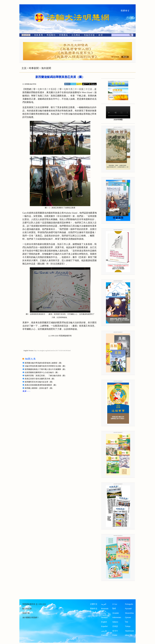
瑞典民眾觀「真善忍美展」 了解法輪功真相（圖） (46, 376)
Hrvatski (116, 613)
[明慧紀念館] (89, 35)
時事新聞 (34, 68)
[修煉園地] (63, 35)
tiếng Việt (129, 635)
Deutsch (104, 617)
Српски (128, 617)
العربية (104, 604)
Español (104, 626)
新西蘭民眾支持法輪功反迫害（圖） (39, 382)
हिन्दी (114, 609)
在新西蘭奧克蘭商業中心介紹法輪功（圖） (42, 372)
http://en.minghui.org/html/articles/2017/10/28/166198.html (52, 351)
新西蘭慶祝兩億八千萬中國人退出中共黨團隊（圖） (46, 369)
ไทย (127, 622)
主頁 (24, 68)
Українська (129, 631)
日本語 (115, 626)
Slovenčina (129, 613)
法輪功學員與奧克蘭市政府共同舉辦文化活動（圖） (46, 366)
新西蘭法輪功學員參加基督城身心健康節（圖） (44, 363)
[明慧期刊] (51, 35)
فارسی (104, 631)
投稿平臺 (26, 613)
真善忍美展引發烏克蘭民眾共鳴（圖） (40, 379)
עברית (115, 604)
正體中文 (94, 604)
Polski (115, 635)
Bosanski (105, 609)
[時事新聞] (25, 35)
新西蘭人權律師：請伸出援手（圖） (39, 388)
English (104, 622)
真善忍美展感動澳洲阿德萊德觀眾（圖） (41, 385)
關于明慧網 (27, 609)
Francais (105, 635)
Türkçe (128, 626)
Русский (128, 609)
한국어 (115, 631)
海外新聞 (46, 68)
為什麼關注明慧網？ (31, 618)
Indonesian (117, 617)
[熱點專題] (38, 35)
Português (129, 604)
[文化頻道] (76, 35)
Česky (104, 613)
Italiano (115, 622)
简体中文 (94, 609)
